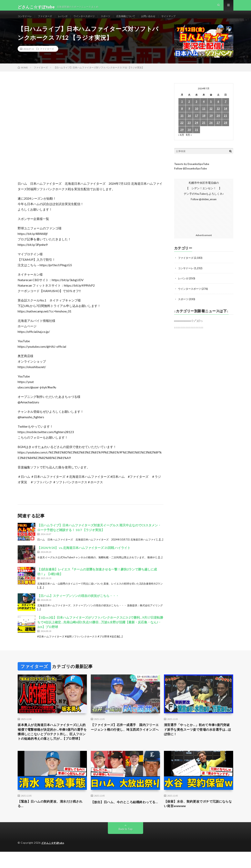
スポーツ (116, 19)
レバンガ (68, 19)
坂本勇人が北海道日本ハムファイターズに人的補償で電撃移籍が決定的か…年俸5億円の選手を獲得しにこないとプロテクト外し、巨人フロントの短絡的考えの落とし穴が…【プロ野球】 (52, 743)
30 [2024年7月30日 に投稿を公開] (189, 137)
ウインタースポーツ (92, 19)
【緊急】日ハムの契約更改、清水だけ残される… (52, 820)
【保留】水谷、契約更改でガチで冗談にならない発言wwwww (198, 820)
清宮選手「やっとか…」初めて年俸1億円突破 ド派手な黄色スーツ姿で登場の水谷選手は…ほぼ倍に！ (198, 738)
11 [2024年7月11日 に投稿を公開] (204, 116)
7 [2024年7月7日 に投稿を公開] (226, 109)
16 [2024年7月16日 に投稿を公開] (189, 123)
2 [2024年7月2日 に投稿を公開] (189, 109)
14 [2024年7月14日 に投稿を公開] (226, 116)
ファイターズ (48, 19)
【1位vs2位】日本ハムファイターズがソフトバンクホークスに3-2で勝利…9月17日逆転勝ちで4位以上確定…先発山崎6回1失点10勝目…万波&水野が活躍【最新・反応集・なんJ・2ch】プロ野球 (100, 629)
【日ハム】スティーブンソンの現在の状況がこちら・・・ (78, 603)
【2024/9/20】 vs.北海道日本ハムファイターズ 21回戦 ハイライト (84, 555)
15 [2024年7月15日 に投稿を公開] (182, 123)
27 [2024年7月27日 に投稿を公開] (218, 130)
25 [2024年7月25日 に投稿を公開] (204, 130)
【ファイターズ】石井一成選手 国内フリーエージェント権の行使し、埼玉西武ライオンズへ (125, 738)
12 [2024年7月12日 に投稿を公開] (211, 116)
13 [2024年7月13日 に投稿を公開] (218, 116)
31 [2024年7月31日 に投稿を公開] (196, 137)
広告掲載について (139, 19)
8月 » (189, 142)
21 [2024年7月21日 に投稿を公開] (226, 123)
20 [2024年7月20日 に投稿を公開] (218, 123)
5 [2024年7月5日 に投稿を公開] (211, 109)
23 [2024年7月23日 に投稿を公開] (189, 130)
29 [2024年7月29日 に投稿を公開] (182, 137)
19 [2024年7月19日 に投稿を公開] (211, 123)
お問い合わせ (164, 19)
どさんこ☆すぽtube (54, 859)
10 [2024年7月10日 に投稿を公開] (196, 116)
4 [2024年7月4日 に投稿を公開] (204, 109)
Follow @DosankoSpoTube (191, 176)
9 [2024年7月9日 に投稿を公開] (189, 116)
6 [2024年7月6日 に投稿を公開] (218, 109)
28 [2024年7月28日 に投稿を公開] (226, 130)
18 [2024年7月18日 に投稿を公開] (204, 123)
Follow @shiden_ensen (204, 206)
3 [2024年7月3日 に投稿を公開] (196, 109)
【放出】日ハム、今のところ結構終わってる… (125, 820)
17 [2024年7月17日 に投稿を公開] (196, 123)
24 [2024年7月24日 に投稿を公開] (196, 130)
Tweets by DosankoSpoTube (192, 171)
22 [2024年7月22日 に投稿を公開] (182, 130)
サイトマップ (186, 19)
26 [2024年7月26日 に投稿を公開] (211, 130)
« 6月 (181, 142)
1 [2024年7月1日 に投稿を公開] (182, 109)
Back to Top (126, 845)
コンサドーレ (26, 19)
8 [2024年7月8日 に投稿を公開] (182, 116)
